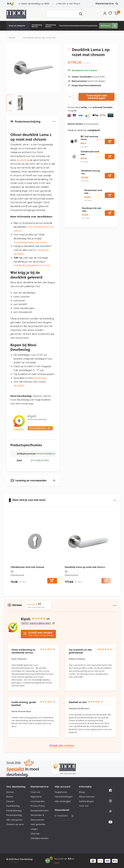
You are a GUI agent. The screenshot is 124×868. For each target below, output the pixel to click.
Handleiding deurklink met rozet (32, 265)
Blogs (82, 792)
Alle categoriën (14, 820)
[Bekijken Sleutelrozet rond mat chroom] (76, 195)
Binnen (10, 792)
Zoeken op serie (15, 824)
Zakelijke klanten (40, 838)
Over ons (35, 792)
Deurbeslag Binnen (37, 26)
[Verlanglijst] (110, 14)
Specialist (15, 769)
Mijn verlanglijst (63, 801)
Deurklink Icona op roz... (91, 172)
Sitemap (35, 833)
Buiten (10, 797)
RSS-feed (14, 862)
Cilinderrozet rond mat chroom (27, 567)
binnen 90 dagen (86, 81)
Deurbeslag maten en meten (30, 242)
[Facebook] (110, 790)
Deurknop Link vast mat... (92, 209)
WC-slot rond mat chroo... (89, 138)
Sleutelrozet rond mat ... (93, 192)
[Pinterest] (110, 811)
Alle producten (87, 797)
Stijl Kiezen (106, 26)
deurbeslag (40, 378)
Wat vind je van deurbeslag (38, 634)
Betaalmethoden (40, 810)
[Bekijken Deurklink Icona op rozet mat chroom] (74, 176)
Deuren (62, 26)
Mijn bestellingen (64, 797)
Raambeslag (71, 26)
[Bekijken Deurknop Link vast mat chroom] (75, 213)
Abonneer (73, 816)
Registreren (61, 792)
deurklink (22, 160)
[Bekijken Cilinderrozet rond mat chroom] (74, 157)
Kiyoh (57, 862)
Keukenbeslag (84, 26)
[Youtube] (110, 822)
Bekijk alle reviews (62, 746)
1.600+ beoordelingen (38, 623)
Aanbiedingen (86, 801)
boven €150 (86, 77)
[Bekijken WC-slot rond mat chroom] (74, 141)
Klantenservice (105, 4)
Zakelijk (94, 26)
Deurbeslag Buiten (51, 26)
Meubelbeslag (14, 810)
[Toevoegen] (110, 141)
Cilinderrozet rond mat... (90, 153)
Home (12, 38)
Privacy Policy (38, 806)
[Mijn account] (105, 14)
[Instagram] (110, 801)
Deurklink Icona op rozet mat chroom (85, 567)
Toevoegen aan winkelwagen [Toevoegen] (97, 97)
